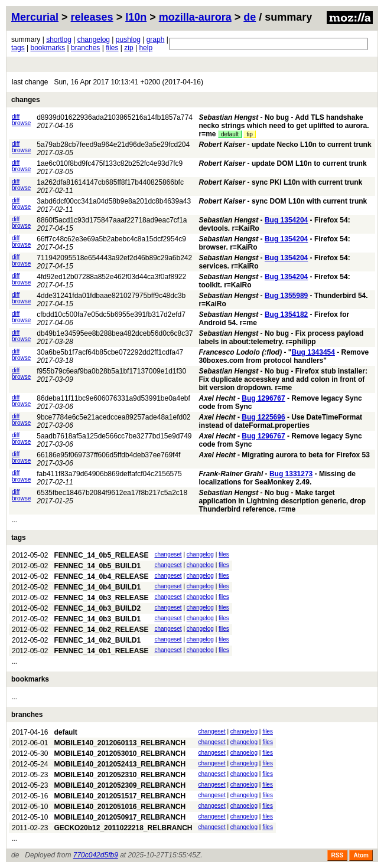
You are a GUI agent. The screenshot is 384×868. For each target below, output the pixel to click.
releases (92, 17)
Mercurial (35, 17)
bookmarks (48, 48)
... (15, 520)
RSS (338, 855)
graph (156, 40)
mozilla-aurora (195, 17)
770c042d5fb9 (96, 855)
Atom (361, 855)
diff (16, 117)
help (146, 48)
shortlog (59, 40)
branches (85, 48)
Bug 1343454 (313, 352)
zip (128, 48)
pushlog (128, 40)
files (112, 48)
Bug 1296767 (263, 398)
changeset (168, 554)
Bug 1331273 (291, 474)
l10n (136, 17)
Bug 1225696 (263, 417)
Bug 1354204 (286, 220)
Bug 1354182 (286, 315)
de (250, 17)
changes (26, 100)
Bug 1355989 (286, 296)
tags (18, 48)
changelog (94, 40)
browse (21, 123)
